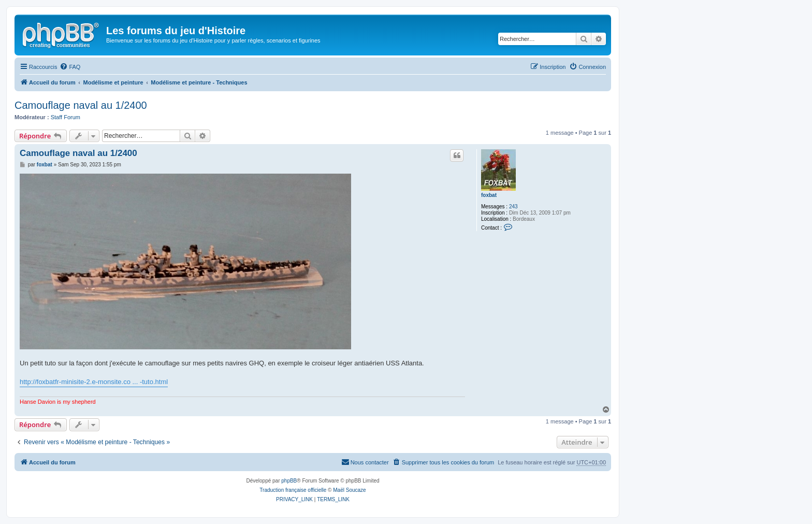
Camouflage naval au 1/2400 (81, 105)
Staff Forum (66, 117)
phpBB (289, 481)
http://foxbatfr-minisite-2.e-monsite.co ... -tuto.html (94, 382)
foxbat (489, 195)
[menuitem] (70, 67)
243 (513, 207)
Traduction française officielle (293, 490)
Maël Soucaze (349, 490)
